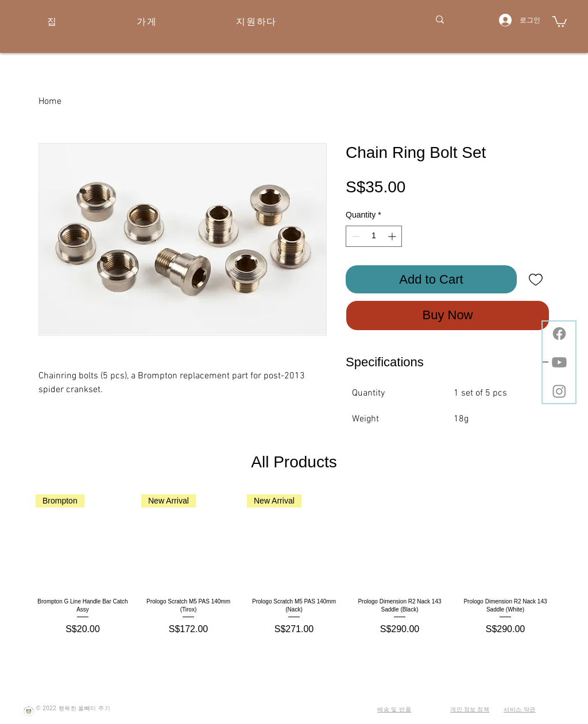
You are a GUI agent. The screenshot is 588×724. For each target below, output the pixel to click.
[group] (294, 566)
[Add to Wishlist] (535, 279)
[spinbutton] (374, 236)
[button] (560, 21)
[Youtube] (559, 362)
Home (50, 102)
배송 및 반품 (394, 709)
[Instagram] (559, 391)
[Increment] (393, 236)
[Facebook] (559, 334)
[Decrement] (355, 236)
